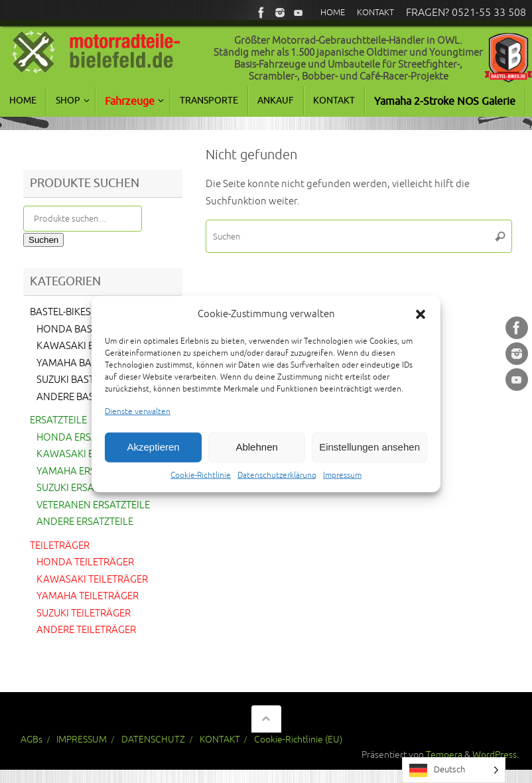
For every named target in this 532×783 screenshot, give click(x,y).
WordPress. (496, 755)
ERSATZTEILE (58, 420)
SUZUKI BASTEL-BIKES (84, 380)
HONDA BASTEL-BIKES (86, 329)
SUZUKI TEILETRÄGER (84, 613)
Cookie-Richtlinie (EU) (298, 740)
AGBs (32, 740)
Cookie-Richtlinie (201, 487)
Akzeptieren (153, 459)
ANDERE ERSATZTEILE (85, 522)
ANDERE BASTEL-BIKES (87, 397)
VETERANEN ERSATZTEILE (93, 505)
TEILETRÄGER (60, 546)
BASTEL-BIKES (60, 312)
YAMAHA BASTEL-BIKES (88, 363)
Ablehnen (256, 459)
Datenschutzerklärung (277, 487)
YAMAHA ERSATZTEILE (86, 471)
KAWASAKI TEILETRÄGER (92, 580)
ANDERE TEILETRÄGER (86, 630)
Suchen (43, 240)
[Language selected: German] (454, 770)
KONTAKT (220, 740)
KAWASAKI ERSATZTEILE (91, 454)
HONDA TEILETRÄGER (85, 562)
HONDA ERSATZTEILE (84, 438)
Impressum (342, 487)
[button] (421, 326)
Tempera (444, 755)
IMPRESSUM (82, 740)
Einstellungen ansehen (369, 459)
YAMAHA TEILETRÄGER (88, 596)
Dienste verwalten (138, 424)
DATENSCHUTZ (153, 740)
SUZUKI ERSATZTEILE (82, 488)
